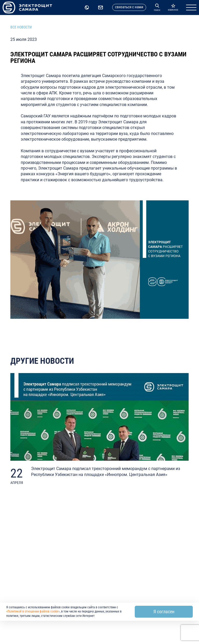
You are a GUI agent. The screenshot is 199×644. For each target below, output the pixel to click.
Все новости (21, 27)
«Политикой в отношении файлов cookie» (33, 611)
